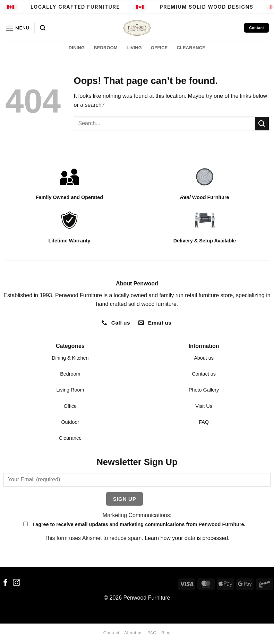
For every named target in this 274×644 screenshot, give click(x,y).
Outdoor (70, 422)
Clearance (70, 438)
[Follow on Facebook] (5, 583)
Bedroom (70, 374)
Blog (166, 633)
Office (70, 406)
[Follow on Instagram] (16, 583)
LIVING (134, 48)
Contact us (204, 374)
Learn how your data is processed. (187, 538)
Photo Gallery (204, 390)
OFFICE (159, 48)
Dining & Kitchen (70, 358)
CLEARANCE (191, 48)
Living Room (70, 390)
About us (204, 358)
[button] (17, 28)
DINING (77, 48)
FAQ (204, 422)
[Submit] (262, 124)
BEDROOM (106, 48)
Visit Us (204, 406)
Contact (111, 633)
